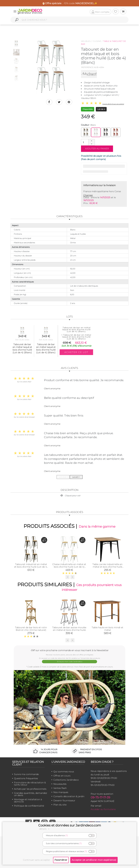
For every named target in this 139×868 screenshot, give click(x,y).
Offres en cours (62, 776)
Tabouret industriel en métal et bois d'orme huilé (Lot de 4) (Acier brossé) (31, 567)
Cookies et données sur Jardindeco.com (70, 825)
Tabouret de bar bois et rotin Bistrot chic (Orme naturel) (31, 629)
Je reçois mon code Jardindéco (70, 661)
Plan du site (60, 804)
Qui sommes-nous (64, 771)
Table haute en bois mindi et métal (107, 629)
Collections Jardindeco (66, 780)
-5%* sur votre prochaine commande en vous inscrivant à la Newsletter (69, 650)
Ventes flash (60, 788)
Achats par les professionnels (30, 789)
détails (45, 829)
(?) (67, 835)
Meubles (86, 41)
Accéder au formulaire (103, 809)
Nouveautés (60, 784)
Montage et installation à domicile (28, 800)
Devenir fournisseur (64, 800)
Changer (88, 195)
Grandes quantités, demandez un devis (31, 794)
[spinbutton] (88, 142)
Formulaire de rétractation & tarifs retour (30, 783)
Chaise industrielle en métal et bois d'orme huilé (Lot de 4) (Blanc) (69, 567)
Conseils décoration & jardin (69, 796)
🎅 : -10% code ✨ (70, 3)
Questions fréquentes (26, 778)
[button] (91, 141)
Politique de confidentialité (29, 806)
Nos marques (61, 792)
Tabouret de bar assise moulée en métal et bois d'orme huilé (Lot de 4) (69, 630)
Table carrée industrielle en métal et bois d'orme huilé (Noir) (107, 567)
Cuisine (97, 41)
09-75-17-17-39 (100, 797)
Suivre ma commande (26, 774)
